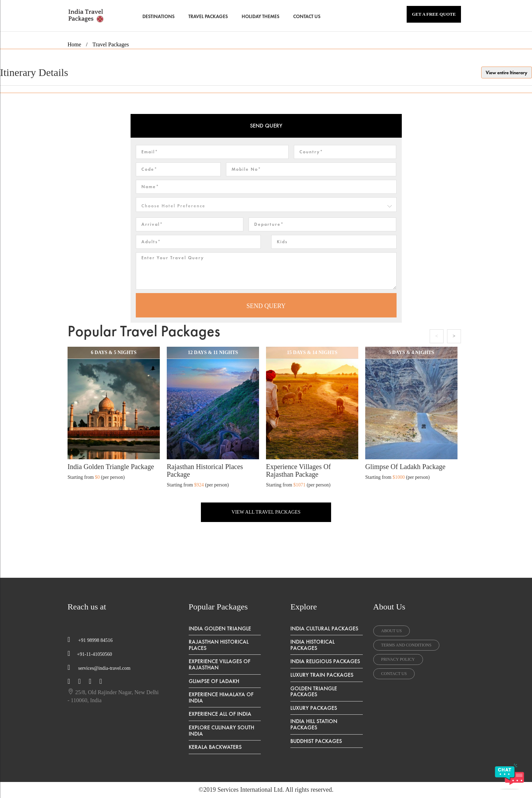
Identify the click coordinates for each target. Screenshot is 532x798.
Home (74, 44)
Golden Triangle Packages (314, 692)
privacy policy (398, 659)
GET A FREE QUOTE (434, 14)
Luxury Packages (314, 708)
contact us (394, 674)
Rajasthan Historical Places (219, 645)
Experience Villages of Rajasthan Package (298, 470)
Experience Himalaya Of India (221, 697)
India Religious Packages (325, 661)
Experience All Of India (220, 714)
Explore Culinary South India (221, 731)
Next (454, 336)
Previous (437, 336)
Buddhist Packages (316, 741)
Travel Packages (111, 44)
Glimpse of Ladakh (214, 681)
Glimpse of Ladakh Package (405, 467)
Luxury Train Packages (322, 675)
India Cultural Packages (324, 628)
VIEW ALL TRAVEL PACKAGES (266, 512)
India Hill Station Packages (314, 724)
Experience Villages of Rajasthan (220, 664)
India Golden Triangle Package (111, 467)
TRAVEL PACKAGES (208, 16)
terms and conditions (406, 645)
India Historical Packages (312, 645)
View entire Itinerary (507, 72)
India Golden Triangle (220, 628)
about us (392, 631)
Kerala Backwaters (215, 747)
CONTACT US (307, 16)
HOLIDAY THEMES (260, 16)
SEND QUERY (266, 306)
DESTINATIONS (158, 16)
